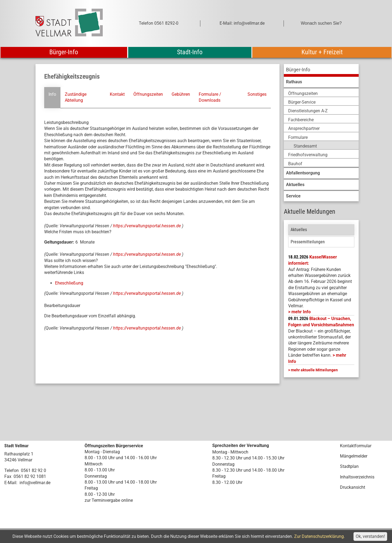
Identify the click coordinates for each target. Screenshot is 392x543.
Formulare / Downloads (210, 97)
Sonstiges (257, 94)
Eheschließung (69, 283)
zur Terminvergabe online (109, 500)
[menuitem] (321, 70)
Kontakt (117, 94)
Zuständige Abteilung (76, 97)
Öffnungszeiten (148, 94)
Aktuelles (299, 230)
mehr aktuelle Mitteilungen (314, 370)
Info (52, 94)
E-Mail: (11, 483)
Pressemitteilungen (308, 242)
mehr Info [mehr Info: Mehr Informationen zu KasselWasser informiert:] (301, 312)
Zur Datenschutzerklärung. (319, 536)
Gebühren (181, 94)
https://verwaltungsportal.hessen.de (147, 226)
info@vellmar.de (35, 483)
